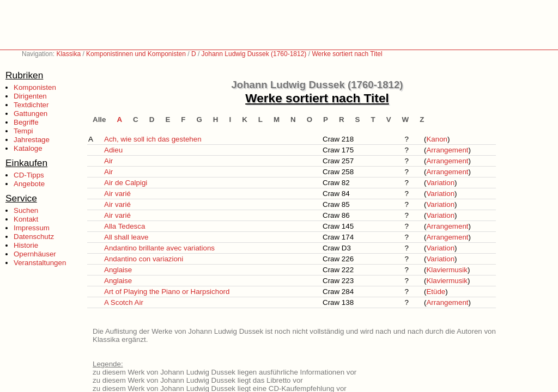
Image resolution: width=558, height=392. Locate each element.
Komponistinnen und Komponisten (136, 54)
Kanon (437, 139)
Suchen (26, 210)
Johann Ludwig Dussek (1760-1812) (254, 54)
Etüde (436, 292)
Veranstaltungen (40, 263)
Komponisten (35, 87)
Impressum (32, 228)
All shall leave (126, 237)
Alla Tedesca (125, 226)
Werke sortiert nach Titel (347, 54)
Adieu (113, 150)
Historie (26, 245)
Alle (99, 120)
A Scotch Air (124, 302)
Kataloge (28, 148)
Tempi (23, 131)
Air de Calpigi (126, 183)
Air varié (117, 194)
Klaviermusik (447, 270)
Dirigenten (30, 96)
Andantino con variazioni (144, 259)
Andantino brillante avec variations (159, 248)
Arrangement (447, 150)
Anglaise (118, 270)
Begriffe (26, 122)
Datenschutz (34, 237)
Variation (440, 183)
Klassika (68, 54)
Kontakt (26, 219)
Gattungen (31, 114)
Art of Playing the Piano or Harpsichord (167, 292)
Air (108, 161)
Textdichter (31, 105)
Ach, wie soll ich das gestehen (153, 139)
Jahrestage (32, 140)
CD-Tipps (29, 175)
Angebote (29, 184)
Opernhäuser (35, 254)
